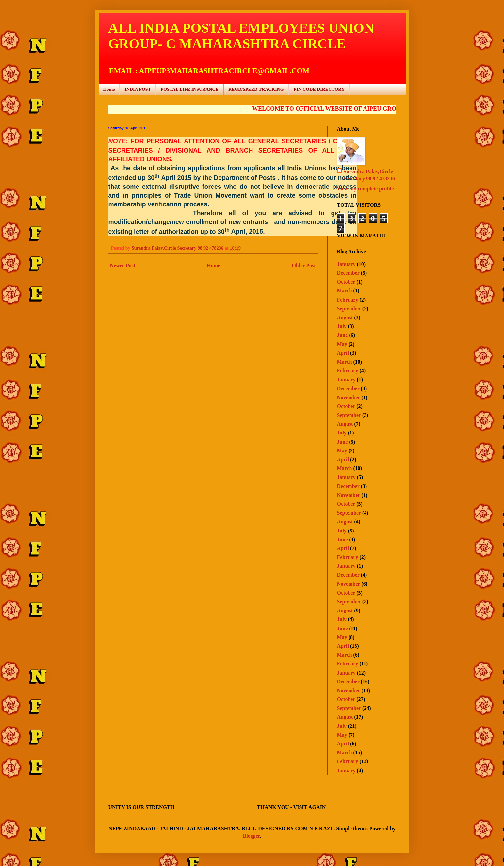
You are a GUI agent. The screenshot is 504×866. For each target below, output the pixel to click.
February (348, 300)
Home (109, 89)
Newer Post (123, 265)
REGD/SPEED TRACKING (256, 89)
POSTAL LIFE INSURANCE (190, 89)
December (348, 273)
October (346, 282)
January (346, 264)
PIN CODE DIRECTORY (319, 89)
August (345, 317)
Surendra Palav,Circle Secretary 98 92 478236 (369, 175)
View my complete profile (366, 189)
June (342, 335)
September (349, 309)
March (345, 291)
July (342, 326)
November (349, 397)
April (343, 353)
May (342, 344)
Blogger (252, 836)
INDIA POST (138, 89)
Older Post (304, 265)
